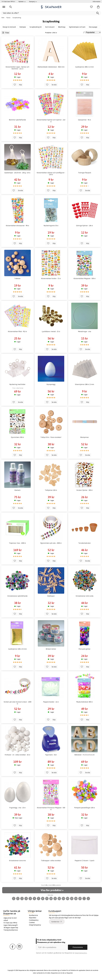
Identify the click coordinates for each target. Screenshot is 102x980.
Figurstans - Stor (51, 755)
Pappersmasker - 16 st (51, 702)
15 (72, 898)
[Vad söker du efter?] (51, 13)
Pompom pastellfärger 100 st (85, 808)
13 (63, 898)
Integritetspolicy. (81, 953)
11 (55, 898)
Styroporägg (51, 384)
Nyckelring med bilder (17, 384)
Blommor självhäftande (17, 120)
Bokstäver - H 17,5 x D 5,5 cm (85, 755)
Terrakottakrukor (85, 543)
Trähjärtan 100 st (51, 490)
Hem (3, 18)
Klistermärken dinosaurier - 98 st (17, 226)
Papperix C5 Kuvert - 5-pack (85, 861)
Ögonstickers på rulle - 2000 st (51, 543)
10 (51, 898)
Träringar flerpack (85, 173)
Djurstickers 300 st (17, 437)
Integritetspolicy (35, 925)
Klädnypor (51, 596)
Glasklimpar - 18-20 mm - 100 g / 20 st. (17, 173)
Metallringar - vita (85, 331)
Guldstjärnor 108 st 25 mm (17, 649)
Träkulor (17, 278)
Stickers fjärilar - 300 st (85, 490)
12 (59, 898)
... (84, 898)
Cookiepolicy (34, 920)
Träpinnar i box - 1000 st (17, 543)
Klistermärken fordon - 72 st (51, 278)
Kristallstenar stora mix (17, 861)
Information (96, 1)
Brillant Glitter (51, 649)
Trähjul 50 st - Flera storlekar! (51, 437)
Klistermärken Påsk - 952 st (17, 331)
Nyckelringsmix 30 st (51, 226)
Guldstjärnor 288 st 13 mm (85, 67)
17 (80, 898)
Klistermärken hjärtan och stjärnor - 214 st (51, 121)
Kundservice (33, 915)
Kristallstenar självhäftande (17, 596)
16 (76, 898)
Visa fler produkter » (52, 890)
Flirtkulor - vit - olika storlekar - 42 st (17, 755)
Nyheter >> (22, 1)
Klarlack (17, 490)
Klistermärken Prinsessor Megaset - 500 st (51, 809)
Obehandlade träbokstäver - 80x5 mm (51, 67)
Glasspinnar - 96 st (85, 120)
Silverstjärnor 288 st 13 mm (85, 384)
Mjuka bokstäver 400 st (85, 702)
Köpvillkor (33, 918)
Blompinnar (85, 437)
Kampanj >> (33, 1)
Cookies (32, 923)
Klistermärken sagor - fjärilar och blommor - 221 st (17, 68)
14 (68, 898)
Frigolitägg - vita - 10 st (17, 808)
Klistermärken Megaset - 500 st (85, 278)
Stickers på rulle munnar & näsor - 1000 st (17, 703)
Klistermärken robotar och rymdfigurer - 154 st (51, 174)
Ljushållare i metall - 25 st (51, 331)
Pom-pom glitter (85, 649)
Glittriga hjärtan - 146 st (85, 226)
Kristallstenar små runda (85, 596)
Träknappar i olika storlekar (51, 861)
